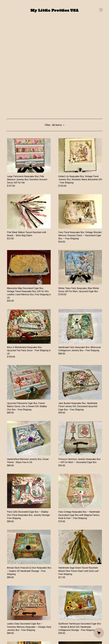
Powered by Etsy (15, 636)
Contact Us (12, 625)
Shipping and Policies (17, 628)
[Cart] (99, 633)
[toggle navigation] (101, 10)
